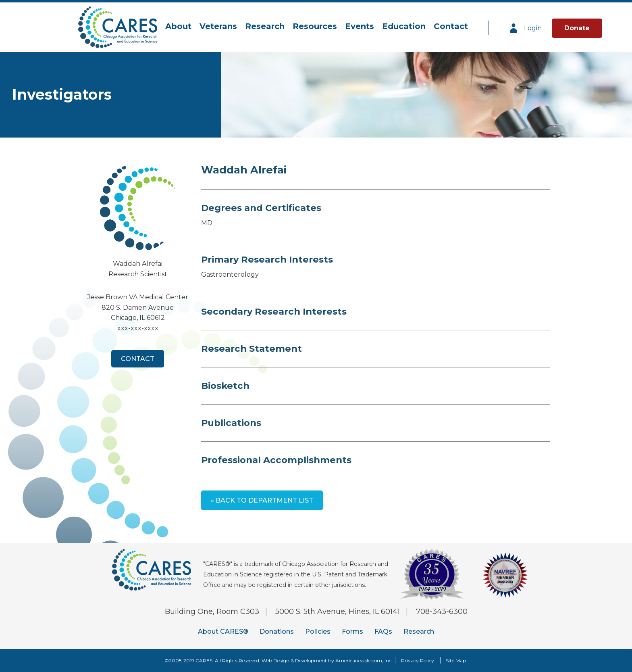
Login (525, 28)
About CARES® (223, 631)
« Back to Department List (262, 500)
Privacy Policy (418, 661)
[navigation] (317, 27)
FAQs (383, 631)
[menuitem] (178, 27)
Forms (352, 631)
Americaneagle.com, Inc (363, 661)
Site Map (456, 661)
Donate (577, 28)
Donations (277, 631)
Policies (318, 631)
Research (419, 631)
